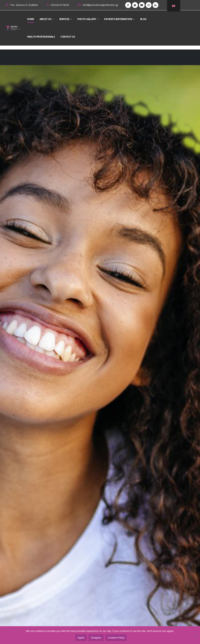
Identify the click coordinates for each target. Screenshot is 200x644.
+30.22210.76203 (58, 5)
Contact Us (68, 37)
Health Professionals (41, 37)
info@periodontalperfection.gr (98, 5)
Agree (81, 638)
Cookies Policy (116, 638)
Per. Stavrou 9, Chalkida (24, 5)
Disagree (96, 638)
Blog (143, 19)
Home (31, 19)
